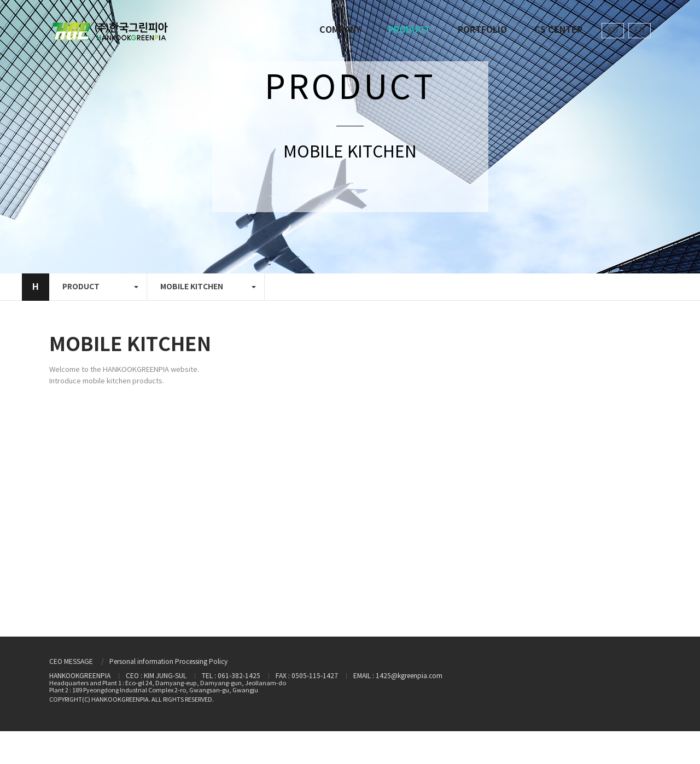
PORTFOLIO (482, 30)
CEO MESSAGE (71, 662)
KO (613, 31)
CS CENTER (558, 30)
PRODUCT (409, 30)
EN (640, 31)
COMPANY (340, 30)
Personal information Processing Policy (168, 662)
